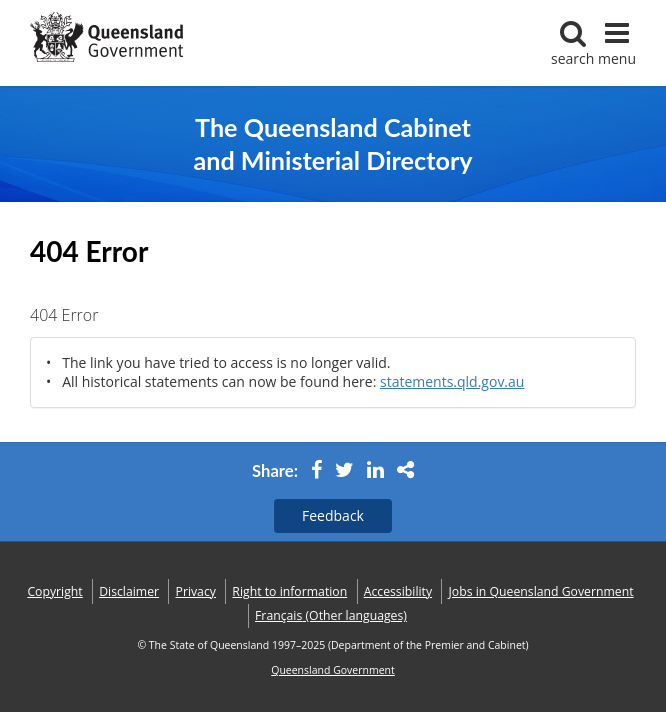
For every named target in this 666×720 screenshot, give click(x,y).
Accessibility (398, 591)
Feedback (333, 515)
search (572, 43)
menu (617, 43)
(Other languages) (331, 615)
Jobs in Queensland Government (541, 591)
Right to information (289, 591)
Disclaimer (129, 591)
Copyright (54, 591)
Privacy (196, 591)
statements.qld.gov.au (452, 381)
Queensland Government (333, 670)
